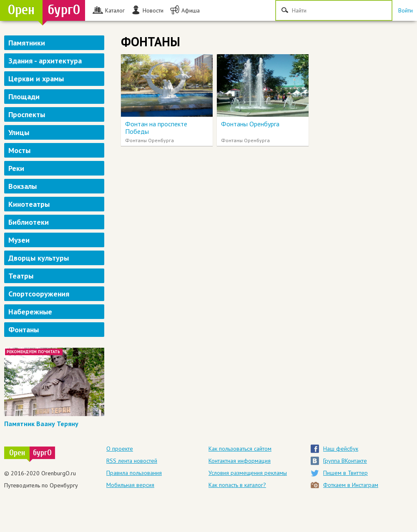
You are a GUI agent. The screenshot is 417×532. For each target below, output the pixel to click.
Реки (16, 168)
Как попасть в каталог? (237, 485)
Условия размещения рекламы (248, 473)
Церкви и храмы (36, 79)
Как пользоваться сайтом (240, 449)
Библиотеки (29, 222)
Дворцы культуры (39, 258)
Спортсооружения (39, 294)
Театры (21, 276)
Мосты (19, 150)
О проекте (120, 449)
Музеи (19, 240)
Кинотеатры (29, 204)
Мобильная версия (130, 485)
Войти (406, 10)
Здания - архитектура (45, 61)
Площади (24, 97)
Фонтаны (24, 330)
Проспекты (27, 114)
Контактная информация (240, 461)
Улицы (19, 132)
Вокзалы (23, 186)
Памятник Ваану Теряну (41, 424)
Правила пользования (134, 473)
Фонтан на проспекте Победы (156, 128)
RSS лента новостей (132, 461)
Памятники (27, 43)
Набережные (30, 312)
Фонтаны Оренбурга (250, 124)
